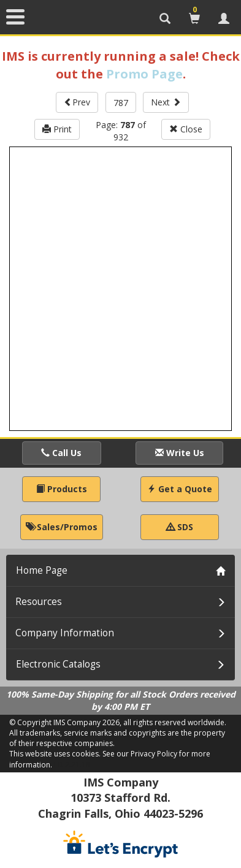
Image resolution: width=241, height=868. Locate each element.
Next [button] (166, 102)
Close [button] (186, 129)
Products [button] (62, 489)
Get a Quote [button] (180, 489)
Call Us (61, 453)
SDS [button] (180, 527)
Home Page (42, 570)
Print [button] (57, 129)
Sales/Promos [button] (62, 527)
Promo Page (144, 74)
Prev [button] (77, 102)
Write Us (180, 453)
